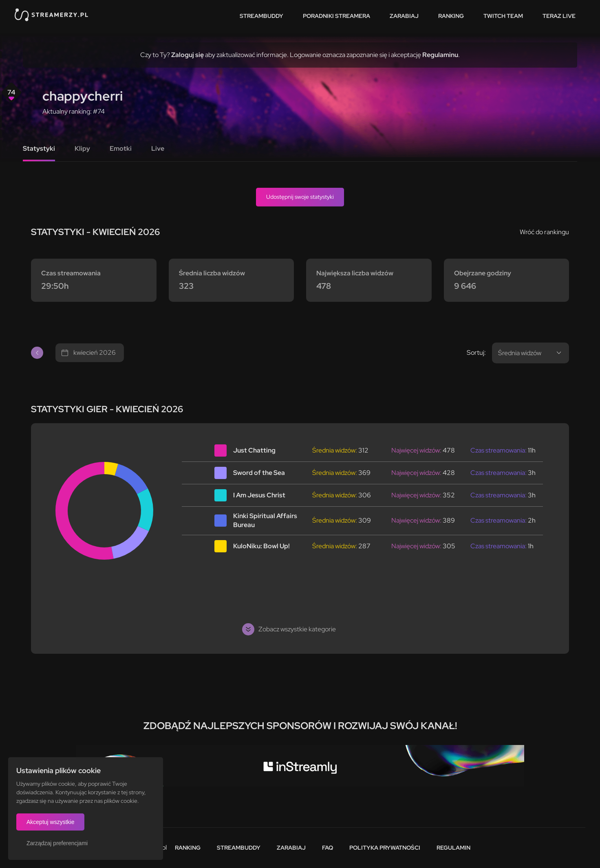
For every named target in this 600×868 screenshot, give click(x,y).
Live (158, 148)
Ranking (451, 16)
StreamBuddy (261, 16)
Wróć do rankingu (544, 232)
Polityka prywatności (385, 848)
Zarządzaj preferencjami (57, 843)
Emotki (121, 148)
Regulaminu (440, 55)
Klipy (82, 148)
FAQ (328, 848)
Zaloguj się (187, 55)
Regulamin (453, 848)
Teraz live (559, 16)
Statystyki (39, 148)
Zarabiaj (404, 16)
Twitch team (503, 16)
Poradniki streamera (336, 16)
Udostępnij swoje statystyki (300, 197)
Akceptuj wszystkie (50, 822)
